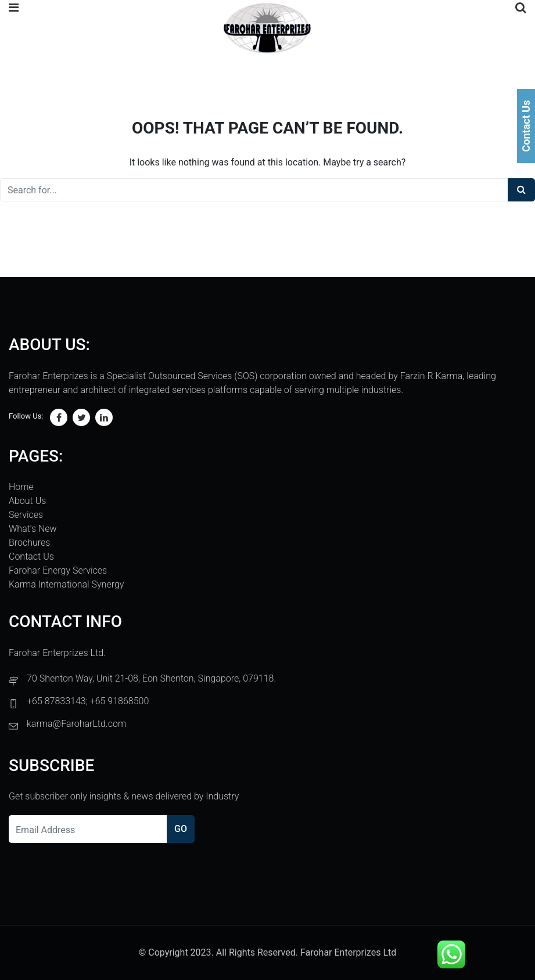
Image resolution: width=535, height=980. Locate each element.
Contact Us (31, 556)
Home (21, 487)
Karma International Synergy (66, 584)
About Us (27, 501)
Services (26, 515)
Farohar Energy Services (58, 570)
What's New (33, 529)
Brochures (29, 543)
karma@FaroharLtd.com (76, 724)
